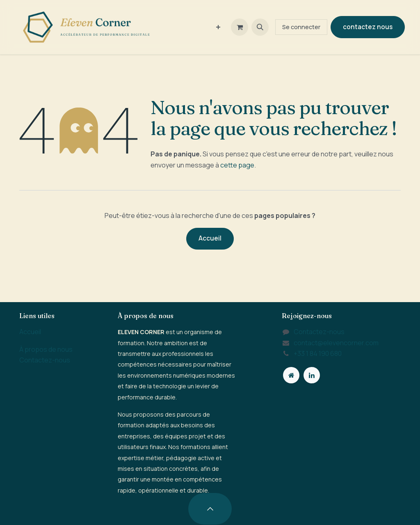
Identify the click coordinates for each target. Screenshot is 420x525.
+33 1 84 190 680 (318, 353)
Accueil (210, 238)
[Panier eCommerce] (240, 27)
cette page (237, 165)
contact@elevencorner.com (336, 343)
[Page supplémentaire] (291, 375)
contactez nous (368, 27)
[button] (260, 27)
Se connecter (301, 27)
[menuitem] (218, 27)
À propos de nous (46, 349)
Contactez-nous (45, 360)
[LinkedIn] (312, 375)
